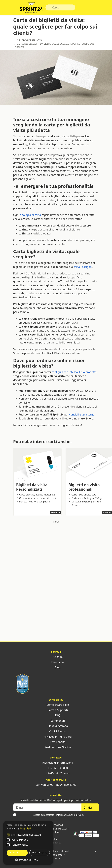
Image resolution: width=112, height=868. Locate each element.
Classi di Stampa (56, 726)
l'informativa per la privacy (69, 815)
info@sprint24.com (56, 773)
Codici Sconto (56, 731)
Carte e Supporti (56, 710)
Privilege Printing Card (56, 737)
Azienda (56, 657)
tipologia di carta (30, 215)
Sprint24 (31, 8)
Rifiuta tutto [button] (40, 853)
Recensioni (56, 662)
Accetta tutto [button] (17, 853)
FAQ (56, 715)
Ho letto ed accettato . (58, 815)
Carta (56, 522)
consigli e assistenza (82, 415)
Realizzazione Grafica (56, 747)
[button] (8, 835)
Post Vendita (56, 742)
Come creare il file (56, 705)
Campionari (56, 721)
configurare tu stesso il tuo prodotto (74, 372)
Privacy (56, 858)
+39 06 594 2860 (56, 768)
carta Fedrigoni (83, 267)
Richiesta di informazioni (56, 763)
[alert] (28, 843)
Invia (90, 807)
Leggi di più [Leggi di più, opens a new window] (26, 828)
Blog (56, 667)
